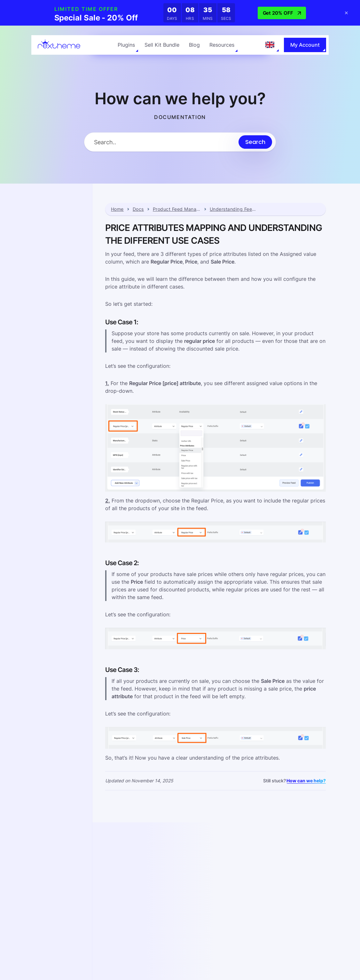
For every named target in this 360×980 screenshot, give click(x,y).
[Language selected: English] (270, 45)
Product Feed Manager (177, 209)
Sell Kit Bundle (162, 45)
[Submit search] (255, 142)
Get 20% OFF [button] (282, 13)
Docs (138, 209)
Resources (222, 45)
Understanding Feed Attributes (234, 209)
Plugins (126, 45)
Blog (194, 45)
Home (117, 209)
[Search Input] (161, 142)
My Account (305, 45)
